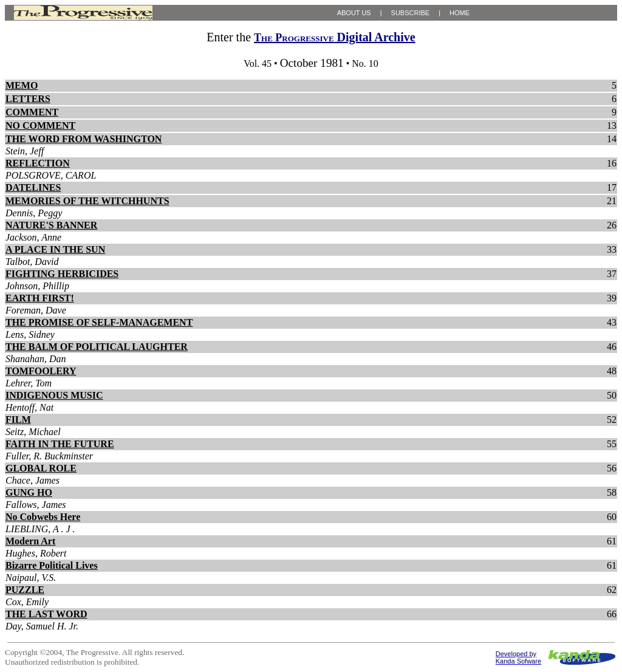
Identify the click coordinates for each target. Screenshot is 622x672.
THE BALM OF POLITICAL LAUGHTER (97, 347)
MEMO (22, 85)
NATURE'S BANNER (51, 225)
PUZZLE (25, 590)
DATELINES (33, 187)
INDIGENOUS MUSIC (54, 395)
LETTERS (28, 99)
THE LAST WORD (46, 614)
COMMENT (32, 112)
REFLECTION (38, 163)
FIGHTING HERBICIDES (62, 274)
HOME (460, 13)
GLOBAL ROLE (41, 468)
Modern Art (30, 541)
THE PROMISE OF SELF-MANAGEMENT (99, 322)
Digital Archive (335, 37)
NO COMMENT (40, 125)
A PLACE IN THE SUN (55, 249)
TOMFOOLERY (41, 371)
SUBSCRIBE (411, 13)
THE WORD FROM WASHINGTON (84, 139)
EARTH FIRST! (40, 298)
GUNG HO (29, 492)
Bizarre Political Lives (52, 565)
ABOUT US (354, 13)
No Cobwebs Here (43, 517)
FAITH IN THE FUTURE (60, 444)
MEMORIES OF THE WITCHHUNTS (87, 201)
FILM (18, 420)
